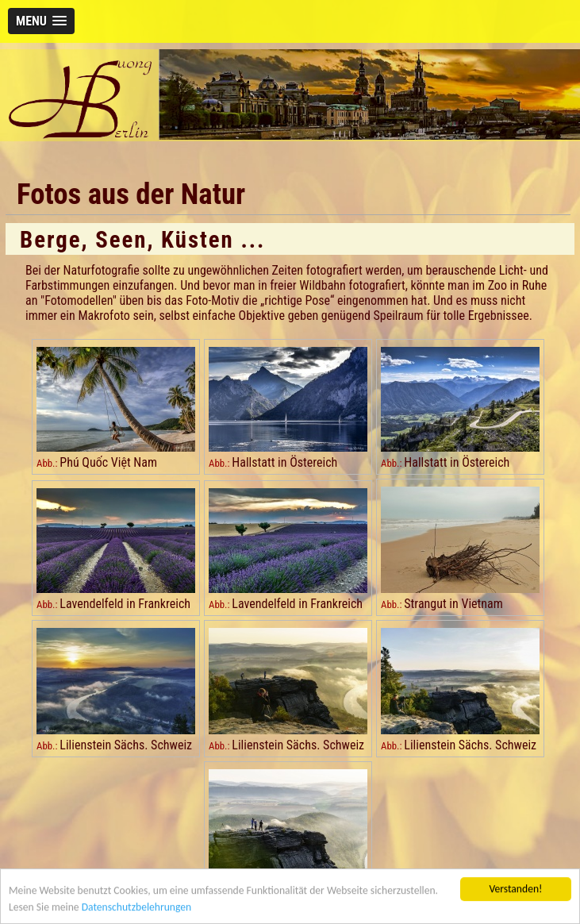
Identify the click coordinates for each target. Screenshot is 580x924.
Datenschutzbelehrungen (136, 909)
